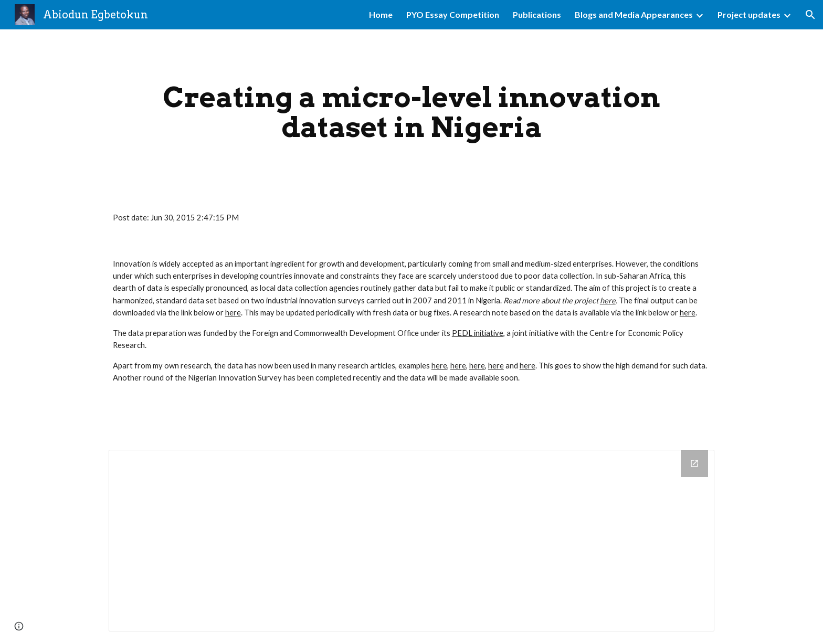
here (233, 313)
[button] (810, 15)
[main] (411, 112)
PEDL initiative (478, 333)
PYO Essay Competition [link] (453, 14)
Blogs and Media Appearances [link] (634, 14)
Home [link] (381, 14)
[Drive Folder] (411, 540)
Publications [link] (537, 14)
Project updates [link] (749, 14)
